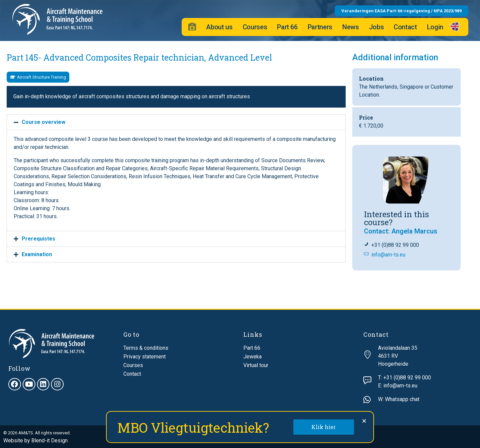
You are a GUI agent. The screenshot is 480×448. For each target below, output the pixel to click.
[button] (38, 77)
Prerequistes (38, 239)
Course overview (43, 122)
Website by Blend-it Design (35, 441)
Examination (37, 254)
